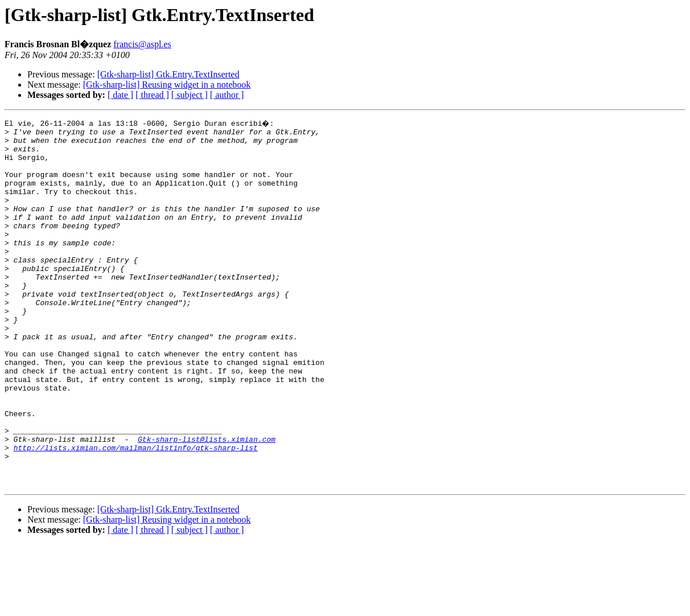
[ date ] (120, 95)
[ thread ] (152, 95)
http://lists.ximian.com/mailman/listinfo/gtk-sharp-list (136, 512)
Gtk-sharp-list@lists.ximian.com (207, 502)
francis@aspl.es (142, 44)
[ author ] (227, 95)
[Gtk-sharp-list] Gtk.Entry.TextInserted (169, 74)
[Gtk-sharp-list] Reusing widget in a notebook (167, 85)
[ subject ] (190, 95)
